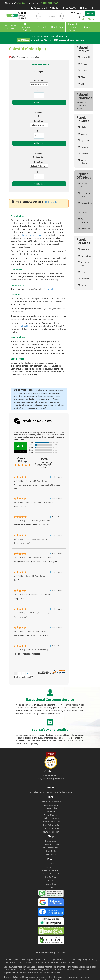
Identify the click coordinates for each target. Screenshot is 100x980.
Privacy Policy (51, 808)
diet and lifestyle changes (33, 235)
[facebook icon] (92, 8)
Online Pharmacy (51, 818)
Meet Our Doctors (51, 874)
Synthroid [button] (84, 57)
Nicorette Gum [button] (84, 195)
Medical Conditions (51, 821)
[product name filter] (51, 16)
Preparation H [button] (85, 204)
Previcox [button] (83, 278)
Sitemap (51, 811)
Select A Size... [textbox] (38, 84)
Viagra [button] (82, 134)
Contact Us (69, 8)
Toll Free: (46, 3)
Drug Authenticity (51, 825)
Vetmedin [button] (84, 249)
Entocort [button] (83, 153)
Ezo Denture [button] (83, 220)
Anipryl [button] (83, 285)
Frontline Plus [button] (84, 264)
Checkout (90, 14)
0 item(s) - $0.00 (78, 15)
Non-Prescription (51, 844)
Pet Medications (51, 848)
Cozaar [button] (83, 84)
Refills (54, 8)
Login (82, 19)
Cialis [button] (82, 127)
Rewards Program (51, 832)
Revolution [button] (84, 256)
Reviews (51, 880)
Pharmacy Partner (51, 828)
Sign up (91, 19)
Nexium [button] (83, 64)
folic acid (24, 326)
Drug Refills (51, 851)
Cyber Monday (51, 815)
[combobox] (39, 84)
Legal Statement (51, 805)
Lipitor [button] (82, 70)
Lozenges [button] (84, 229)
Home (51, 864)
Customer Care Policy (51, 801)
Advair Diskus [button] (82, 162)
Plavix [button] (82, 77)
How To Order (51, 877)
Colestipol (48, 289)
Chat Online (23, 3)
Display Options (46, 673)
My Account (38, 8)
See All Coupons (76, 40)
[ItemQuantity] (39, 95)
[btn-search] (60, 16)
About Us (51, 867)
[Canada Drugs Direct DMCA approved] (51, 931)
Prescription (51, 841)
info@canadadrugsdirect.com (51, 778)
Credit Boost (51, 854)
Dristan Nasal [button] (83, 185)
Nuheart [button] (83, 272)
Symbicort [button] (84, 140)
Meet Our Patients (51, 870)
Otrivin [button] (83, 212)
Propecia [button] (83, 147)
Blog (84, 8)
